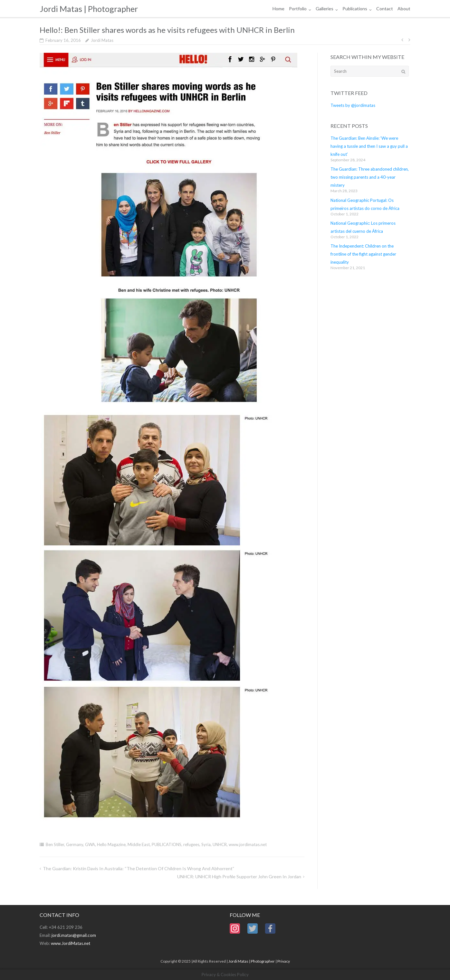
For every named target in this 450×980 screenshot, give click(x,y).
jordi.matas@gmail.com (74, 935)
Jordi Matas (102, 40)
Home (278, 9)
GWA (90, 844)
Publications (355, 9)
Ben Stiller (55, 844)
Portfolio (298, 9)
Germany (75, 844)
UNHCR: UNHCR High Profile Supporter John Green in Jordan (239, 876)
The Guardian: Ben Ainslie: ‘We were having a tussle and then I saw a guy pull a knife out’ (369, 146)
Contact (385, 9)
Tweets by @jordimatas (353, 105)
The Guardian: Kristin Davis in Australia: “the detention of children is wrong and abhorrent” (139, 868)
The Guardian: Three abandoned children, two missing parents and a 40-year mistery (370, 177)
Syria (206, 844)
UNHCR (220, 844)
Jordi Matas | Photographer (252, 961)
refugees (191, 844)
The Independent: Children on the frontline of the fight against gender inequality (363, 254)
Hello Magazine (111, 844)
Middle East (139, 844)
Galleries (325, 9)
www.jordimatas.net (248, 844)
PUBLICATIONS (167, 844)
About (404, 9)
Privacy (284, 961)
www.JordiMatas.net (71, 943)
